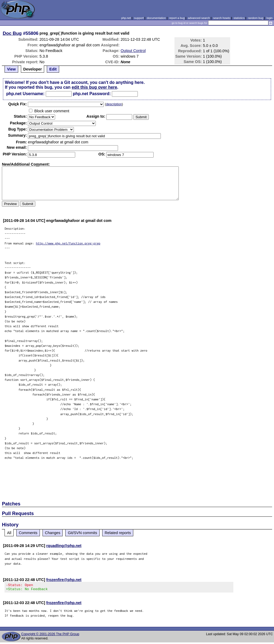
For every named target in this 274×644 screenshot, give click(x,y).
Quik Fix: (18, 104)
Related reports (118, 533)
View (11, 69)
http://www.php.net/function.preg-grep (68, 243)
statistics (239, 18)
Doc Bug (12, 33)
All (9, 533)
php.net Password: (92, 94)
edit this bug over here (94, 87)
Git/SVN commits (82, 533)
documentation (156, 18)
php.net (126, 18)
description (114, 104)
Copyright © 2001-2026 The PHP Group (50, 636)
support (139, 18)
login (270, 18)
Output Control (133, 51)
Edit (53, 69)
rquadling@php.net (64, 546)
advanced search (199, 18)
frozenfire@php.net (64, 580)
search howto (222, 18)
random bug (256, 18)
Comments (28, 533)
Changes (53, 533)
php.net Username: (25, 94)
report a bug (177, 18)
